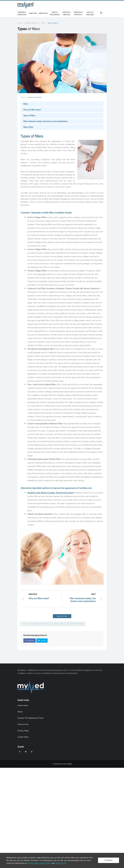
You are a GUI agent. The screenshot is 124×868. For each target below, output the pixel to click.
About (20, 712)
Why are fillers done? (32, 110)
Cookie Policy (23, 737)
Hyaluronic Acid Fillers (39, 624)
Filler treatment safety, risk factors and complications (45, 121)
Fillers (43, 23)
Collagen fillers (57, 624)
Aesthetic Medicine (66, 13)
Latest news (23, 705)
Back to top (62, 616)
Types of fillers (29, 116)
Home (20, 23)
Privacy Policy (23, 731)
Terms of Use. (61, 863)
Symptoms (33, 13)
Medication (43, 13)
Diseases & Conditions (22, 13)
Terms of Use (23, 724)
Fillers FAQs (28, 127)
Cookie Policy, (34, 863)
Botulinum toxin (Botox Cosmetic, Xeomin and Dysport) (51, 493)
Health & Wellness (90, 13)
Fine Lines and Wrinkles (75, 624)
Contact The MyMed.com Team (31, 718)
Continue (109, 860)
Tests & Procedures (55, 13)
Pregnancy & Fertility (78, 13)
